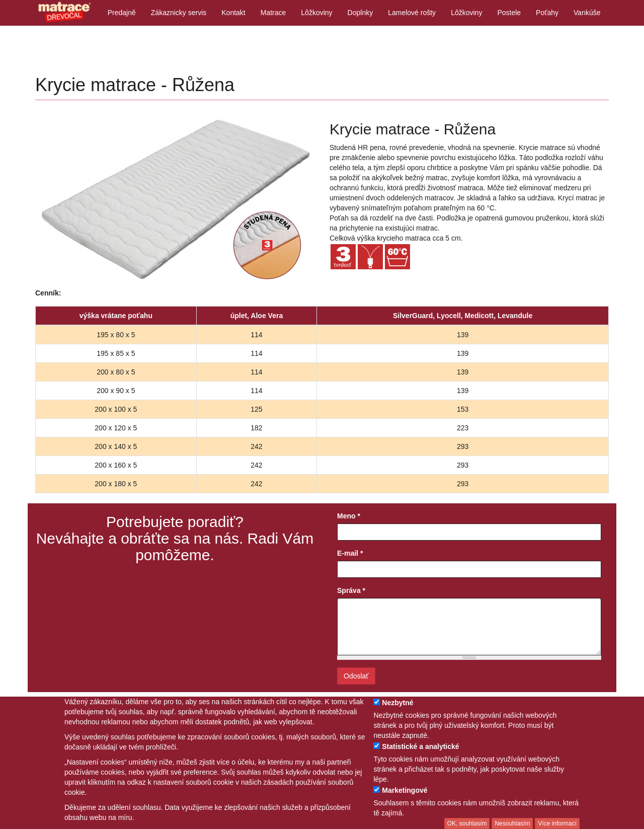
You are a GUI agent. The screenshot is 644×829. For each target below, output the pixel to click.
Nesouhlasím (512, 823)
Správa (351, 590)
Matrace (273, 13)
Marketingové (405, 790)
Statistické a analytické (420, 746)
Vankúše (587, 13)
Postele (509, 13)
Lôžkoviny (316, 13)
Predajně (122, 13)
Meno (349, 516)
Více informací (557, 823)
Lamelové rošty (412, 13)
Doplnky (360, 13)
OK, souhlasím (467, 823)
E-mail (350, 553)
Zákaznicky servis (179, 13)
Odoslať (356, 676)
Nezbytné (397, 703)
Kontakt (233, 13)
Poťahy (547, 13)
